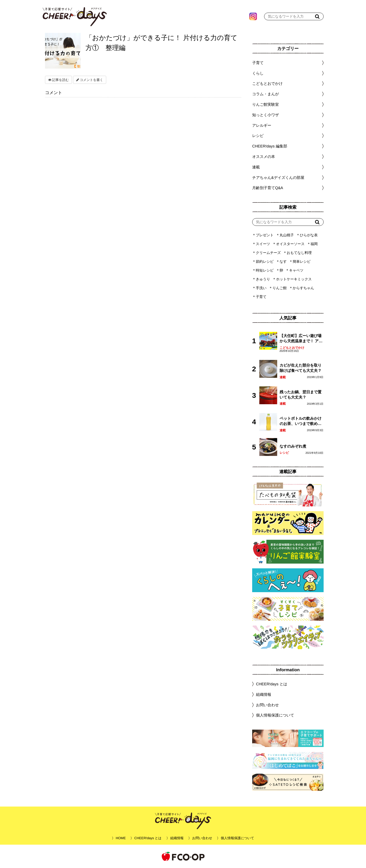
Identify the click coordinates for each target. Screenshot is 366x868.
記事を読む (58, 80)
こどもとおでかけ (292, 348)
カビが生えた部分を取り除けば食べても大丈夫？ (300, 368)
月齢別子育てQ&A (267, 188)
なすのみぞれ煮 (293, 446)
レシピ (284, 453)
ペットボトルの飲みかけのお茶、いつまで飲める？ (300, 421)
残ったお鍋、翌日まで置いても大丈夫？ (300, 395)
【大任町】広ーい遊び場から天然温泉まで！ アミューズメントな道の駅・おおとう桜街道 (301, 339)
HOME (121, 838)
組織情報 (263, 694)
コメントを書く (90, 80)
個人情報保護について (275, 715)
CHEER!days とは (271, 684)
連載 (256, 167)
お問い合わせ (267, 705)
